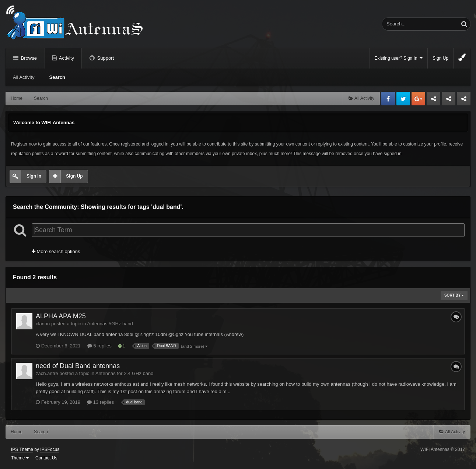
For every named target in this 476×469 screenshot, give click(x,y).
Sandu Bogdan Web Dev (464, 101)
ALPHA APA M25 (61, 316)
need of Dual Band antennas (78, 366)
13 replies (100, 402)
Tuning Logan (449, 101)
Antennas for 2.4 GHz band (125, 373)
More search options (56, 251)
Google (418, 99)
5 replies (99, 346)
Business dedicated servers (433, 101)
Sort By (454, 295)
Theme (20, 458)
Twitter (403, 99)
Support (105, 58)
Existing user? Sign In (399, 58)
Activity (66, 58)
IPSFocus (50, 449)
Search (57, 77)
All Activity (24, 77)
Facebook (388, 99)
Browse (28, 58)
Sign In (34, 176)
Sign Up (440, 58)
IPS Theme (22, 449)
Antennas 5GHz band (110, 324)
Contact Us (46, 458)
